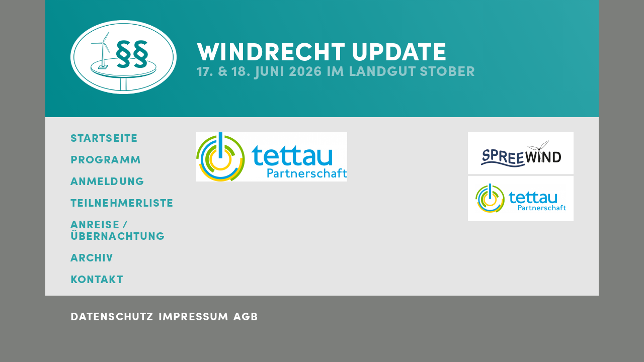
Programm (106, 160)
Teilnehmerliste (122, 203)
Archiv (92, 258)
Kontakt (97, 279)
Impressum (193, 316)
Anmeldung (107, 181)
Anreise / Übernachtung (118, 230)
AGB (246, 316)
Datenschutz (112, 316)
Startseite (104, 138)
